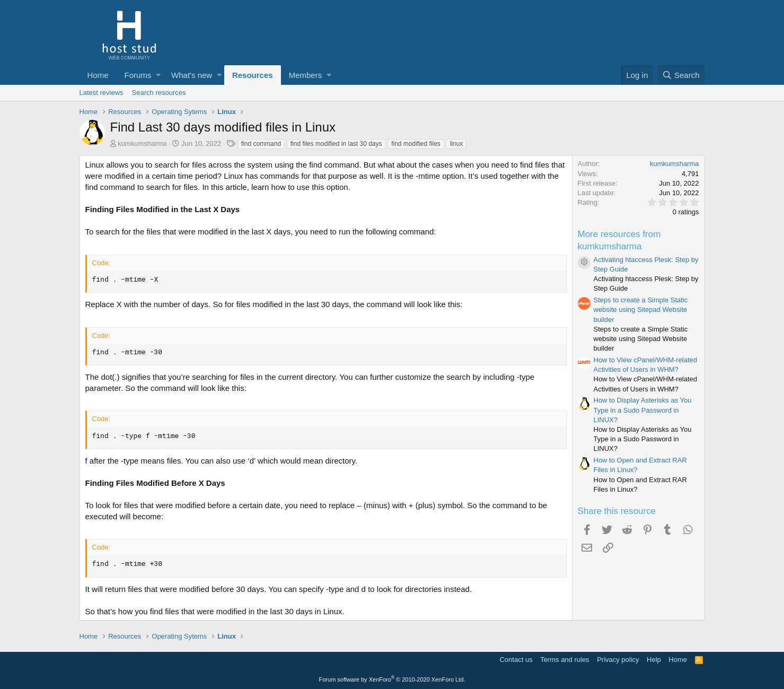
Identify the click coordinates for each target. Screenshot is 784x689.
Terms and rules (565, 660)
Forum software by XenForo (392, 679)
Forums (138, 75)
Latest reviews (102, 93)
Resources (253, 75)
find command (261, 144)
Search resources (159, 93)
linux (456, 144)
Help (654, 660)
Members (306, 75)
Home (98, 75)
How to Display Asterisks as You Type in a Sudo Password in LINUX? (643, 410)
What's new (192, 75)
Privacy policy (618, 660)
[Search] (681, 75)
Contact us (516, 660)
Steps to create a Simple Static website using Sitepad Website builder (641, 309)
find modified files (416, 144)
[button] (158, 75)
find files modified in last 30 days (336, 144)
